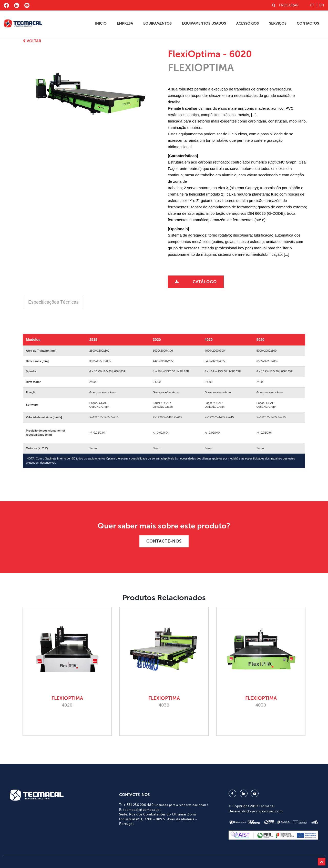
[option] (90, 95)
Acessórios (248, 23)
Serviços (278, 23)
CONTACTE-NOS (164, 541)
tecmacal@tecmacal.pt (142, 810)
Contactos (308, 23)
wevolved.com (271, 811)
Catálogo (205, 282)
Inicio (101, 23)
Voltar (32, 41)
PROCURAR (285, 5)
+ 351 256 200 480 (165, 805)
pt (312, 5)
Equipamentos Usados (204, 23)
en (322, 5)
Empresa (125, 23)
